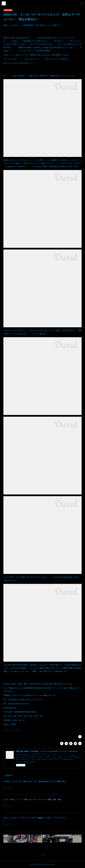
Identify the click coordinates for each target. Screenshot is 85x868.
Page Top (42, 855)
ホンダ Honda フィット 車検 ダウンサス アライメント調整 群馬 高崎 (32, 800)
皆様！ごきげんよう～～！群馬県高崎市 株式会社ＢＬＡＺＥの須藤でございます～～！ (31, 804)
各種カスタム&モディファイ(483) (12, 731)
